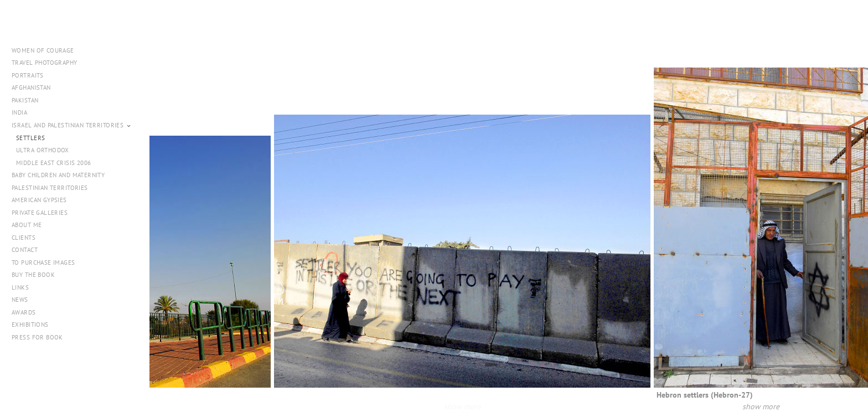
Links (20, 287)
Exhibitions (30, 325)
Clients (24, 238)
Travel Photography (45, 63)
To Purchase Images (43, 262)
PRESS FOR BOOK (37, 337)
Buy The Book (33, 275)
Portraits (28, 75)
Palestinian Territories (50, 188)
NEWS (20, 300)
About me (27, 225)
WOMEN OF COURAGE (43, 50)
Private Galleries (40, 213)
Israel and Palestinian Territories (72, 125)
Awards (24, 312)
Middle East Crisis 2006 (54, 163)
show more (478, 406)
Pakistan (29, 100)
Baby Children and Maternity (58, 175)
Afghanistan (31, 87)
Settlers (30, 138)
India (19, 112)
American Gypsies (39, 200)
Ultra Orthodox (43, 150)
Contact (25, 250)
